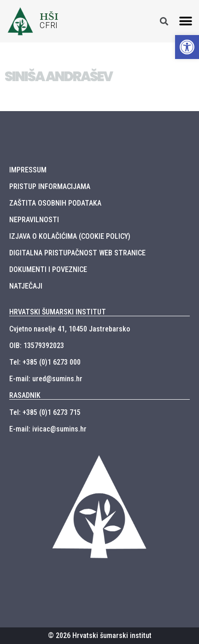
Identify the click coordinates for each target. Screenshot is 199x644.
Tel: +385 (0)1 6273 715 (45, 412)
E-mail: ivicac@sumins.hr (48, 429)
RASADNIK (25, 395)
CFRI (49, 25)
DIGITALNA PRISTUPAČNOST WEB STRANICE (77, 253)
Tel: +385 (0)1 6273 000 (45, 362)
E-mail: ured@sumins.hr (46, 379)
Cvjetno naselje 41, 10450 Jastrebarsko (70, 329)
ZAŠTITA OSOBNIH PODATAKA (55, 203)
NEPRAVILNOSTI (34, 220)
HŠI (49, 17)
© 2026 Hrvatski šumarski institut (100, 635)
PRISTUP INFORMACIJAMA (50, 186)
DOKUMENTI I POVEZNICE (48, 269)
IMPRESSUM (28, 170)
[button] (186, 21)
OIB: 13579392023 (37, 346)
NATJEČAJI (26, 286)
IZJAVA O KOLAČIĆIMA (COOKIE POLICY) (70, 236)
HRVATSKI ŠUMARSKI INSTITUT (58, 312)
